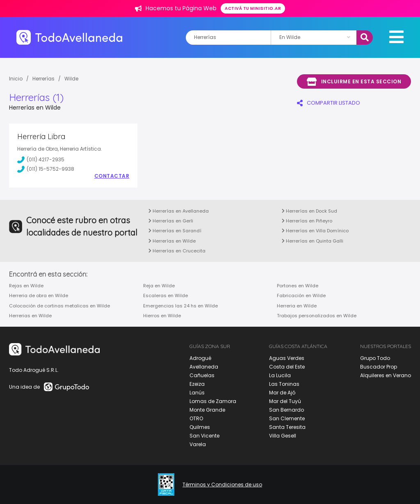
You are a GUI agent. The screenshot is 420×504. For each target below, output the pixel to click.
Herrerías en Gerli (171, 221)
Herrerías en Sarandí (175, 231)
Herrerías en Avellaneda (179, 211)
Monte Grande (207, 410)
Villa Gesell (283, 436)
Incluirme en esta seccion (354, 82)
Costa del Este (287, 367)
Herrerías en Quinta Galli (313, 241)
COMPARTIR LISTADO (329, 103)
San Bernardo (286, 410)
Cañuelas (202, 375)
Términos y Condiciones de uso (222, 485)
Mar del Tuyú (285, 401)
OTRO (196, 418)
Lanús (197, 393)
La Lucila (280, 375)
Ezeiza (197, 384)
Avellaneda (204, 367)
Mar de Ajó (282, 393)
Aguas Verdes (287, 358)
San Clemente (287, 418)
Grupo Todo (375, 358)
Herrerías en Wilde (172, 241)
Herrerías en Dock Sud (309, 211)
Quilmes (200, 427)
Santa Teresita (287, 427)
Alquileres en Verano (386, 375)
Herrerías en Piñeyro (307, 221)
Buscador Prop (379, 367)
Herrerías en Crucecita (177, 251)
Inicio (16, 79)
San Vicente (204, 436)
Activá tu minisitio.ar (253, 8)
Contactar (112, 176)
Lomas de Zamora (213, 401)
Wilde (71, 79)
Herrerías (43, 79)
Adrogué (200, 358)
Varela (198, 444)
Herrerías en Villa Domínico (315, 231)
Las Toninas (284, 384)
